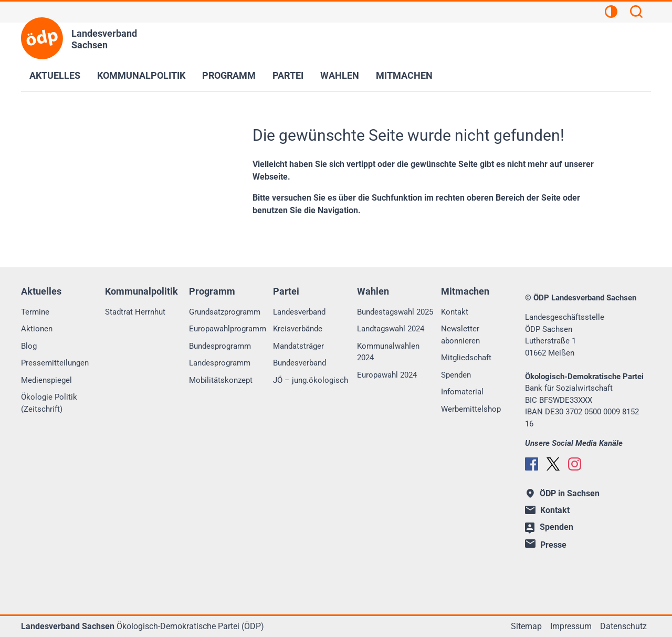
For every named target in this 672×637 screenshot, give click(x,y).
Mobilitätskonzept (221, 380)
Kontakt (455, 312)
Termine (35, 312)
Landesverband (299, 312)
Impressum (571, 626)
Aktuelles (55, 75)
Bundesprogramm (220, 346)
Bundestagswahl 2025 (395, 312)
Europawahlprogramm (228, 329)
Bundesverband (300, 363)
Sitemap (526, 626)
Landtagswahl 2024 (391, 329)
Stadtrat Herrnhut (135, 312)
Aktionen (37, 329)
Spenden (456, 375)
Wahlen (340, 75)
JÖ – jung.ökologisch (311, 380)
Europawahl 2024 (387, 375)
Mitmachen (404, 75)
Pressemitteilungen (55, 363)
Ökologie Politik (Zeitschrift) (49, 403)
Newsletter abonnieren (460, 335)
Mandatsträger (298, 346)
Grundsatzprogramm (225, 312)
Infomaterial (462, 392)
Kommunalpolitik (141, 75)
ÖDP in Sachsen (563, 493)
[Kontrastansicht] (611, 13)
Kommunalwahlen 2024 (388, 352)
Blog (29, 346)
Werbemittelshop (471, 409)
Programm (229, 75)
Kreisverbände (298, 329)
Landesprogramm (220, 363)
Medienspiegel (46, 380)
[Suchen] (636, 13)
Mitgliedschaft (466, 358)
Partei (288, 75)
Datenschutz (623, 626)
